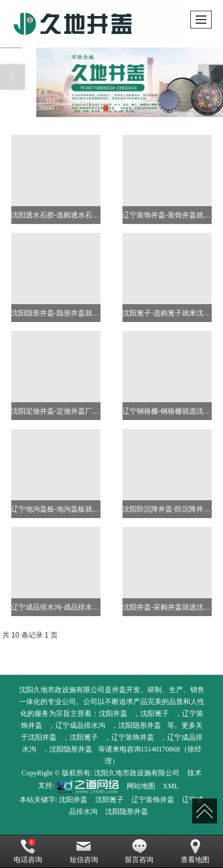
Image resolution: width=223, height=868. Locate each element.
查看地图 (195, 851)
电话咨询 (28, 851)
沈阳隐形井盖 (140, 725)
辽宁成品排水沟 (80, 725)
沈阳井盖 (113, 714)
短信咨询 (84, 851)
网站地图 (141, 786)
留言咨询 (139, 851)
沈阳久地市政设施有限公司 (137, 773)
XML (171, 786)
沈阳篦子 (155, 714)
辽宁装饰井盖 (133, 737)
